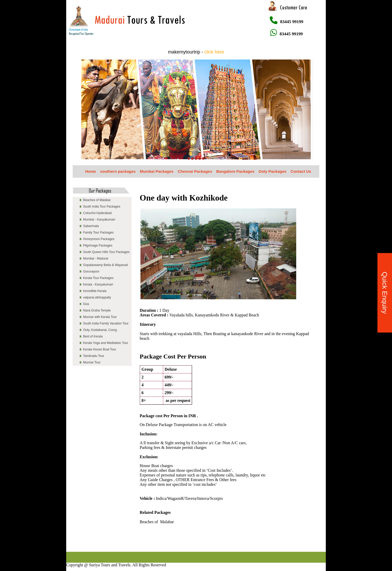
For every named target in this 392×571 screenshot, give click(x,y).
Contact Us (301, 171)
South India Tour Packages (102, 207)
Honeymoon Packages (99, 239)
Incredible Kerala (95, 291)
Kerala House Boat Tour (100, 349)
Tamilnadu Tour (94, 356)
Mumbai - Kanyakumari (99, 220)
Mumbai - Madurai (96, 258)
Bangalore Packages (235, 171)
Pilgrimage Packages (98, 245)
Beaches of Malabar (97, 200)
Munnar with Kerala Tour (100, 317)
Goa (86, 304)
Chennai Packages (195, 171)
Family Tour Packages (98, 233)
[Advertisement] (161, 540)
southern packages (118, 171)
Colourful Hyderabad (97, 213)
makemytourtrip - (196, 52)
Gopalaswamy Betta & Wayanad (105, 265)
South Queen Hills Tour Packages (106, 252)
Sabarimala (91, 226)
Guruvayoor (91, 271)
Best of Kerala (93, 336)
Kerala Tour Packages (98, 278)
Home (91, 171)
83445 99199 (286, 22)
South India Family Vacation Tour (106, 323)
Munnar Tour (92, 362)
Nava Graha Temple (97, 310)
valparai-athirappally (97, 297)
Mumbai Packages (157, 171)
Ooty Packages (273, 171)
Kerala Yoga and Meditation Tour (106, 343)
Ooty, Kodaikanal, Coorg (100, 330)
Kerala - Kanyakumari (98, 284)
